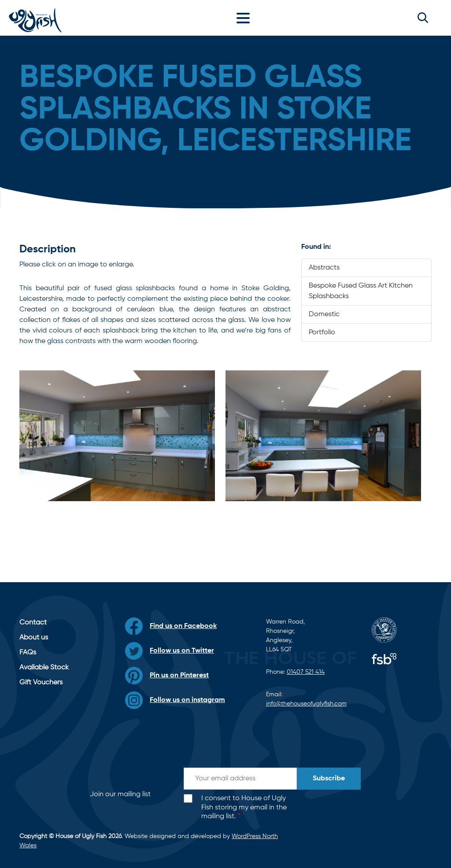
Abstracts (324, 268)
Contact (33, 623)
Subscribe (329, 779)
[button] (423, 18)
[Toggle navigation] (245, 18)
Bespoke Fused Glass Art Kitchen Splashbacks (361, 291)
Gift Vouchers (41, 683)
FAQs (28, 653)
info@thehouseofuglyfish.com (306, 704)
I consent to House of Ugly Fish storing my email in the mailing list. (244, 808)
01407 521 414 (306, 672)
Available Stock (44, 668)
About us (34, 638)
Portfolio (322, 332)
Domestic (324, 314)
